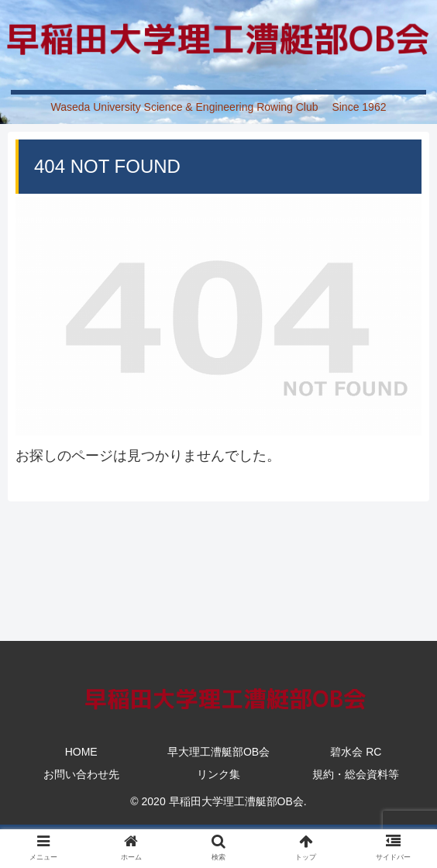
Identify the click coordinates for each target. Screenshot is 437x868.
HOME (81, 752)
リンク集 (218, 774)
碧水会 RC (356, 752)
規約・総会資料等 (356, 774)
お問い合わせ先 (81, 774)
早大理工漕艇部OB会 (218, 752)
